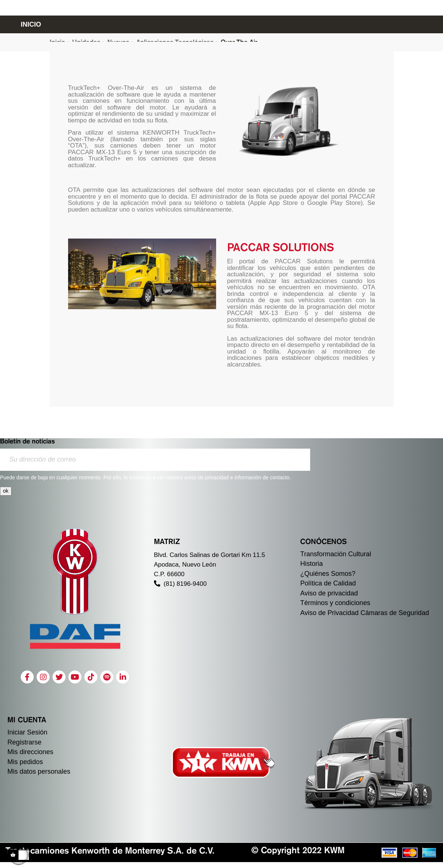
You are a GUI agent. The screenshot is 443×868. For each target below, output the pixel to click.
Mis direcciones (30, 752)
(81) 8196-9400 (180, 584)
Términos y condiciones (335, 603)
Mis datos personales (39, 771)
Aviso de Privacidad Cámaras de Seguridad (365, 613)
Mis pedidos (25, 762)
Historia (311, 564)
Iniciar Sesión (27, 732)
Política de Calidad (328, 583)
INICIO (31, 24)
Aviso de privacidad (329, 593)
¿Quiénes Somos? (328, 574)
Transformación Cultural (335, 554)
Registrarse (24, 742)
